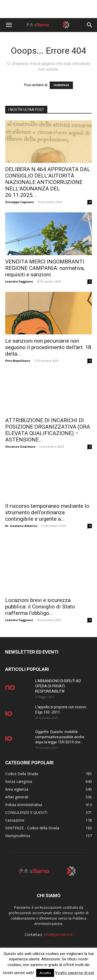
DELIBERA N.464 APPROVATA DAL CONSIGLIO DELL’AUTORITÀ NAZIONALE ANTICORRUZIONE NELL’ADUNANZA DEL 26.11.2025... (48, 182)
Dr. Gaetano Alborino (21, 526)
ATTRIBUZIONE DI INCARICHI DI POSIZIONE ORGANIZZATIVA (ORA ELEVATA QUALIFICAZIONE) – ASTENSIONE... (48, 430)
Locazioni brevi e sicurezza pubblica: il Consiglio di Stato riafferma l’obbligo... (40, 607)
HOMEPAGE (61, 85)
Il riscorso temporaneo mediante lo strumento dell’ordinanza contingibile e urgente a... (47, 512)
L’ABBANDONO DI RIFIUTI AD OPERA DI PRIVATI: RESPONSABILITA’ (58, 686)
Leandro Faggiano (19, 281)
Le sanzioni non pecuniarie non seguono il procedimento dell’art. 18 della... (48, 347)
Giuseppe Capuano (20, 202)
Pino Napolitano (18, 361)
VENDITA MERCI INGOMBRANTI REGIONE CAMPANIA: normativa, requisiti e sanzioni (45, 268)
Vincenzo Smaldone (20, 447)
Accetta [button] (45, 973)
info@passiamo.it (58, 934)
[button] (9, 25)
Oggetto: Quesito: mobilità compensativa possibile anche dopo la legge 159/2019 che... (60, 737)
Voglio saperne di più (75, 973)
